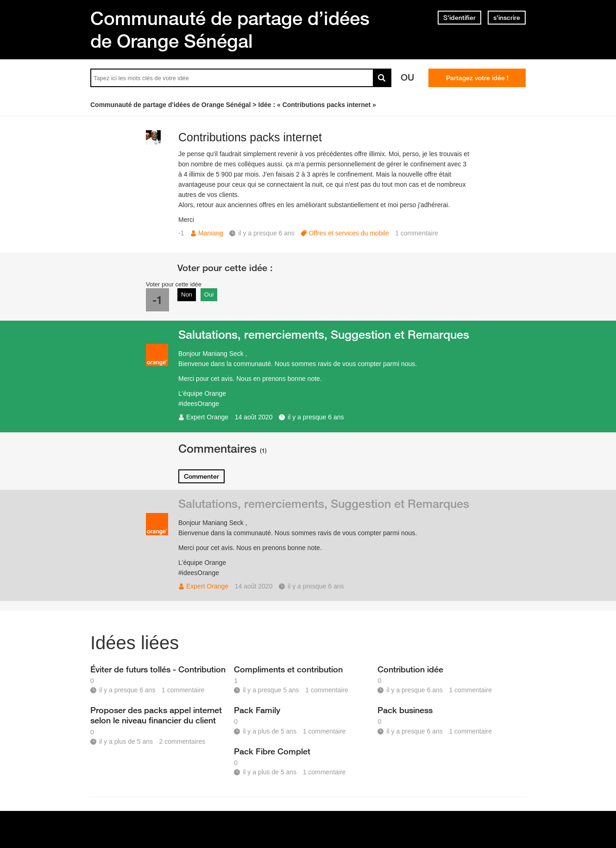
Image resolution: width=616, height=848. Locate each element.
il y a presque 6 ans (316, 417)
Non (187, 294)
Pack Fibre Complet (272, 751)
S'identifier (459, 18)
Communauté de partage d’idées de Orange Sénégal (230, 29)
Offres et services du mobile (349, 233)
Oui (209, 294)
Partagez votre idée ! (477, 78)
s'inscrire (507, 18)
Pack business (405, 710)
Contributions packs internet (250, 137)
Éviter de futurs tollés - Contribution (158, 669)
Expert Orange (207, 417)
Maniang (211, 233)
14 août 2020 (254, 417)
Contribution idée (410, 669)
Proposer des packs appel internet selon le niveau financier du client (156, 715)
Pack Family (257, 710)
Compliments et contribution (288, 669)
